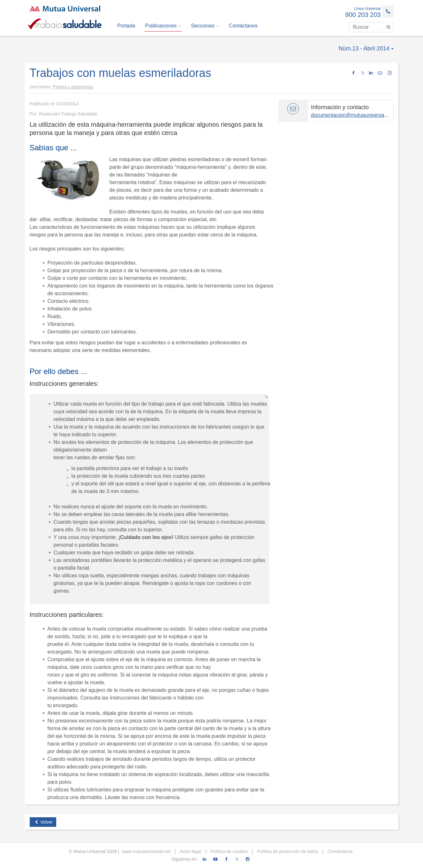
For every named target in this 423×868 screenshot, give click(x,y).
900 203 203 (363, 15)
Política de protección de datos (287, 851)
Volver (44, 822)
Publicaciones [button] (163, 26)
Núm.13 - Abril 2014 (366, 49)
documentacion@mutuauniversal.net (352, 115)
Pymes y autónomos (73, 87)
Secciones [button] (205, 26)
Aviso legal (190, 851)
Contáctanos (243, 26)
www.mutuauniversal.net (146, 851)
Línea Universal (367, 9)
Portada (126, 26)
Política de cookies (228, 851)
